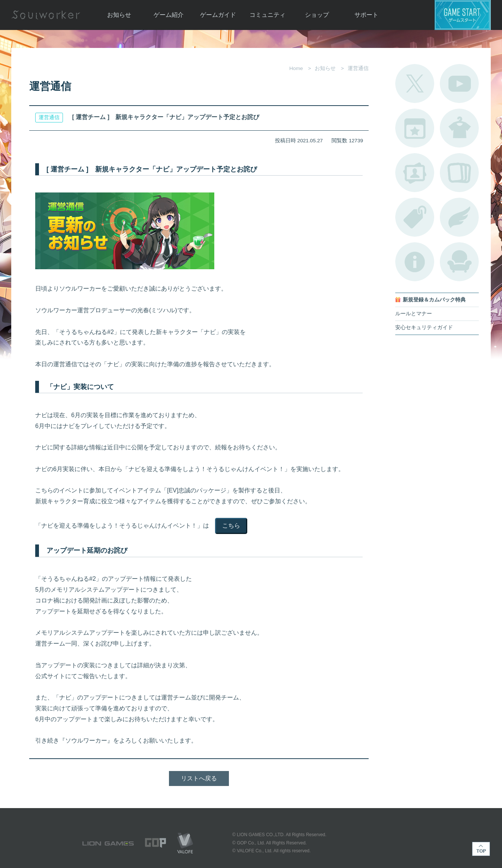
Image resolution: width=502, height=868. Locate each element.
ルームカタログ (459, 262)
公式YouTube (459, 84)
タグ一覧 (415, 217)
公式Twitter (415, 84)
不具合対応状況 (415, 262)
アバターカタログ (459, 128)
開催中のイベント (415, 128)
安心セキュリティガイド (424, 327)
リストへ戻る (199, 778)
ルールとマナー (414, 314)
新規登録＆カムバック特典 (434, 300)
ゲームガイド (218, 15)
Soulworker (46, 15)
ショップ (317, 15)
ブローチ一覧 (459, 217)
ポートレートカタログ (415, 173)
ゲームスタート (463, 15)
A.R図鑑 (459, 173)
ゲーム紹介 (169, 15)
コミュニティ (267, 15)
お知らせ (119, 15)
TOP (481, 849)
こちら (231, 526)
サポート (366, 15)
